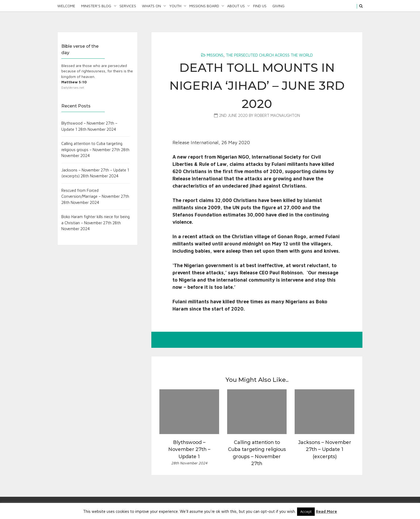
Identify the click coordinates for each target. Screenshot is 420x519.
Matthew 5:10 (74, 82)
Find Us (260, 6)
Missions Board (204, 6)
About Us (236, 6)
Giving (278, 6)
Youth (175, 6)
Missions (215, 55)
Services (128, 6)
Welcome (66, 6)
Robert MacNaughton (277, 115)
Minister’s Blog (96, 6)
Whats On (151, 6)
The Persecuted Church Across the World (269, 55)
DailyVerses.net (73, 87)
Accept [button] (306, 511)
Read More (326, 511)
